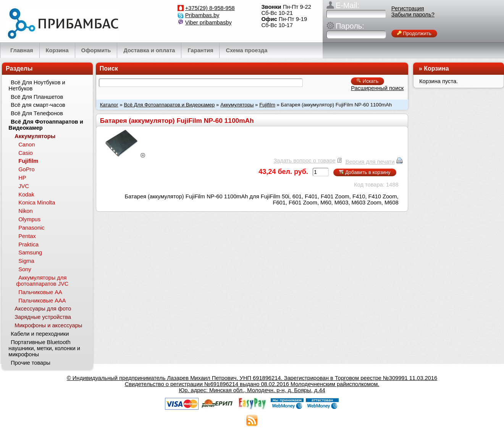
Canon (27, 145)
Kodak (26, 195)
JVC (24, 186)
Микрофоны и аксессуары (48, 325)
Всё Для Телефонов (37, 113)
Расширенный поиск (377, 88)
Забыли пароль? (413, 14)
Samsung (30, 253)
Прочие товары (31, 363)
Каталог (109, 105)
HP (22, 178)
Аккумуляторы (237, 105)
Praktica (28, 245)
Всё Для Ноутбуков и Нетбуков (37, 85)
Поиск (109, 68)
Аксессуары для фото (43, 309)
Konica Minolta (37, 203)
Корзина (436, 68)
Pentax (27, 236)
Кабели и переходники (40, 334)
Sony (25, 269)
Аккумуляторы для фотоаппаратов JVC (42, 281)
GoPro (26, 169)
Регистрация (408, 8)
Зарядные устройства (43, 317)
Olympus (29, 219)
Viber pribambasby (208, 23)
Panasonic (31, 228)
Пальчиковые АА (40, 292)
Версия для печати (370, 162)
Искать (367, 81)
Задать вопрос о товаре (304, 161)
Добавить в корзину (365, 172)
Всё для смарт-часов (38, 105)
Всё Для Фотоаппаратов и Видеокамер (169, 105)
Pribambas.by (202, 15)
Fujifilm (267, 105)
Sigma (26, 261)
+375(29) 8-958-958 (210, 8)
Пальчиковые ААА (42, 301)
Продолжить (414, 33)
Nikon (25, 211)
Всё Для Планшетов (37, 97)
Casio (25, 153)
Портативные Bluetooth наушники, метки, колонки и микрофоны (44, 348)
